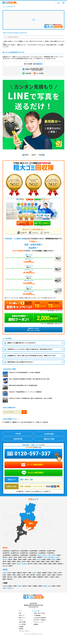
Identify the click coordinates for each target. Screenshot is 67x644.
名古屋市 (24, 564)
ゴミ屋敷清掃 (37, 616)
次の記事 (42, 155)
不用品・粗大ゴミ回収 (39, 613)
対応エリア (22, 615)
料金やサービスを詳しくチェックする (33, 330)
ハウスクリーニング (39, 622)
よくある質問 (22, 624)
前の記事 (25, 155)
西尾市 (19, 564)
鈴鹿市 (45, 586)
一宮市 (49, 555)
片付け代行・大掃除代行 (40, 620)
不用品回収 (45, 422)
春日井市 (5, 559)
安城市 (54, 555)
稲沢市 (44, 555)
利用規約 (21, 629)
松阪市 (4, 588)
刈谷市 (57, 557)
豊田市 (54, 559)
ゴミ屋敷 (37, 422)
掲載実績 (14, 422)
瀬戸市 (39, 559)
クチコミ (21, 620)
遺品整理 (7, 422)
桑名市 (20, 586)
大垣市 (4, 573)
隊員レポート (22, 618)
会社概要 (21, 627)
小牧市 (45, 557)
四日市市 (10, 588)
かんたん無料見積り (33, 473)
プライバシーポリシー (24, 631)
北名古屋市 (51, 557)
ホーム (4, 7)
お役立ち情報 (10, 7)
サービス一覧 (36, 611)
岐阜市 (34, 573)
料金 (20, 613)
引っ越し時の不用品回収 (26, 422)
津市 (49, 586)
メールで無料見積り (32, 465)
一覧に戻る (33, 155)
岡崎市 (39, 555)
